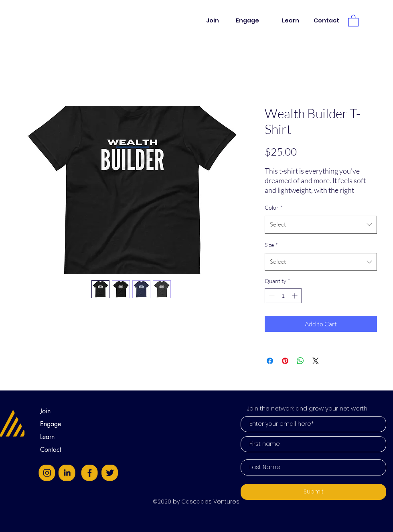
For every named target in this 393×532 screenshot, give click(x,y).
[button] (353, 20)
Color (274, 207)
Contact (51, 450)
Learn (47, 437)
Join (45, 411)
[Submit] (313, 492)
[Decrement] (271, 296)
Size (271, 245)
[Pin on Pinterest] (285, 361)
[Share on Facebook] (270, 361)
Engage (51, 424)
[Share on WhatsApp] (300, 361)
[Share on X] (316, 361)
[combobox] (321, 225)
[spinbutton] (283, 296)
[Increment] (295, 296)
